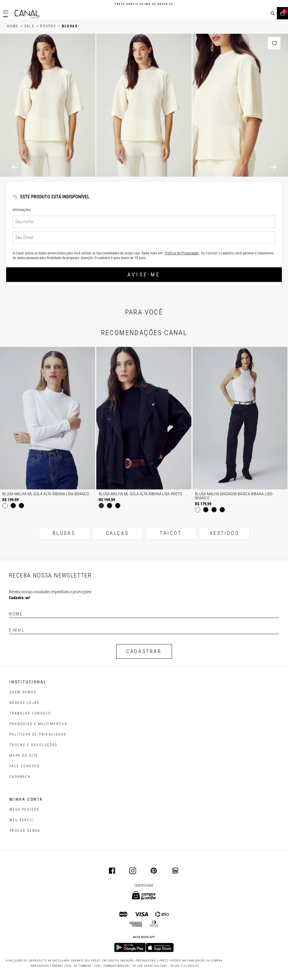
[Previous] (15, 167)
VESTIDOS (224, 533)
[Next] (273, 167)
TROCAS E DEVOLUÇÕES (33, 745)
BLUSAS (64, 533)
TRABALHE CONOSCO (30, 713)
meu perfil (22, 820)
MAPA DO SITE (24, 756)
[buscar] (273, 13)
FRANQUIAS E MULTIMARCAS (38, 724)
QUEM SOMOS (23, 692)
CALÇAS (117, 533)
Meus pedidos (24, 810)
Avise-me (144, 274)
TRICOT (171, 533)
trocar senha (25, 831)
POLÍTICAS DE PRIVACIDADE (38, 734)
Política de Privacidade (182, 253)
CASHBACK (20, 777)
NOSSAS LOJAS (25, 703)
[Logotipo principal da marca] (27, 14)
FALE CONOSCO (25, 766)
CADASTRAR (144, 651)
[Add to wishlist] (274, 43)
